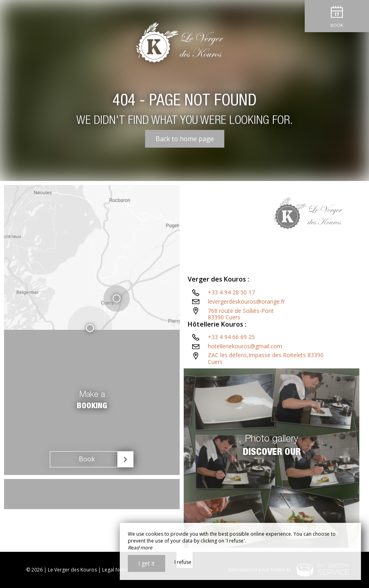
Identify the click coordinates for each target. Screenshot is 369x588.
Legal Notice (116, 570)
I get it (147, 563)
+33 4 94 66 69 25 (231, 337)
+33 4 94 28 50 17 (231, 292)
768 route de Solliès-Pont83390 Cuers (241, 314)
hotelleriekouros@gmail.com (245, 346)
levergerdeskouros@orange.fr (246, 301)
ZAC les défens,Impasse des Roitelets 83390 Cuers (266, 358)
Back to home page (185, 139)
